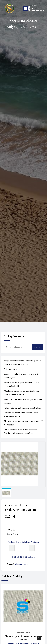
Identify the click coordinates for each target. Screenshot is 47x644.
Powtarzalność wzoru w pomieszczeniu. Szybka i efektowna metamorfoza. (21, 433)
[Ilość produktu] (22, 548)
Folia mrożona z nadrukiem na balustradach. (23, 409)
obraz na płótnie (22, 564)
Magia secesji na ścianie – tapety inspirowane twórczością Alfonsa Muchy (23, 364)
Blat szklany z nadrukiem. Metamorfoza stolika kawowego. (21, 416)
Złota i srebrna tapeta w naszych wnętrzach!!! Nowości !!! (23, 424)
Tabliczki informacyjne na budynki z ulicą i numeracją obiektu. (22, 386)
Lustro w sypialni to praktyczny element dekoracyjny (21, 377)
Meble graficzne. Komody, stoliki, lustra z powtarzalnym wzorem (22, 394)
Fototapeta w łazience (13, 371)
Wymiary (12, 530)
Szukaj (37, 347)
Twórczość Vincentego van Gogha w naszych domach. (23, 403)
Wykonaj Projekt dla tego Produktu (23, 542)
